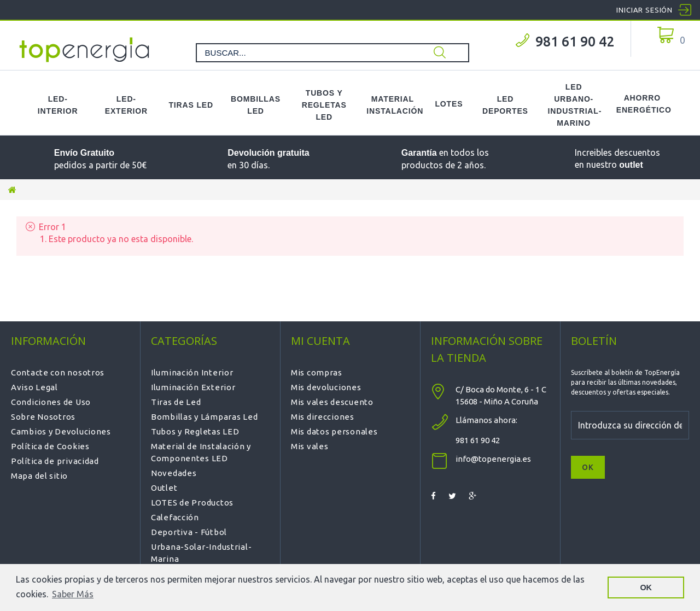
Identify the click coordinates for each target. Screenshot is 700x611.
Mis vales (310, 446)
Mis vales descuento (332, 402)
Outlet (164, 488)
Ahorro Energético (642, 104)
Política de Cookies (50, 446)
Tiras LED (191, 105)
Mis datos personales (334, 431)
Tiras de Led (176, 402)
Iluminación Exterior (193, 387)
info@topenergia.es (493, 459)
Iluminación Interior (192, 372)
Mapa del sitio (39, 476)
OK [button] (646, 587)
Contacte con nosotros (58, 372)
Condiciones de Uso (51, 402)
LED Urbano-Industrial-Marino (574, 105)
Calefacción (175, 517)
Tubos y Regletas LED (324, 105)
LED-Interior (58, 105)
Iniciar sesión (644, 10)
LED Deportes (505, 105)
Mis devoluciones (326, 387)
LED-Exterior (126, 105)
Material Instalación (392, 105)
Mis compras (317, 372)
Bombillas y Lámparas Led (204, 417)
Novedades (174, 473)
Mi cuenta (320, 341)
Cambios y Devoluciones (61, 431)
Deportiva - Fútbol (189, 532)
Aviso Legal (34, 387)
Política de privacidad (55, 461)
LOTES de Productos (192, 503)
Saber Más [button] (73, 594)
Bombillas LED (256, 105)
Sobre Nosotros (43, 417)
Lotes (449, 104)
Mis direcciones (323, 417)
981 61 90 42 (575, 42)
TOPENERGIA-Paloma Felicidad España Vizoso (85, 50)
